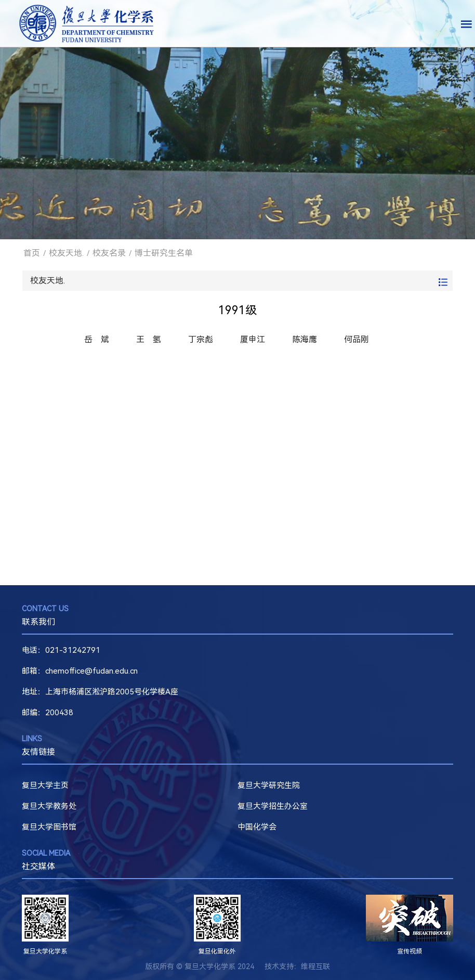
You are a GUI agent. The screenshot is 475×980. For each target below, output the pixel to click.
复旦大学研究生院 (269, 785)
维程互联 (315, 966)
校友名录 (109, 253)
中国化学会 (257, 827)
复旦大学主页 (45, 785)
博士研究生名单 (164, 253)
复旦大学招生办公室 (273, 806)
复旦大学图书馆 (49, 827)
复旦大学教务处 (49, 806)
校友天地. (66, 253)
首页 (32, 253)
